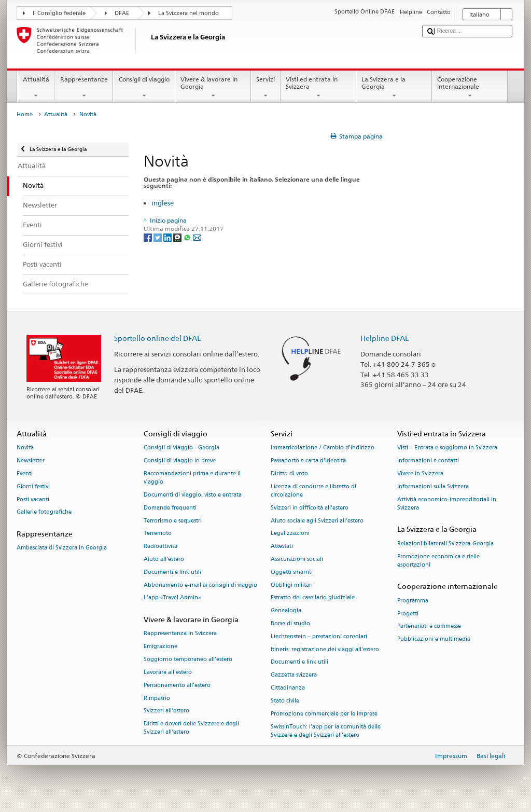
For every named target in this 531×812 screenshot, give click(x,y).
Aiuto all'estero (164, 559)
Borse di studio (290, 623)
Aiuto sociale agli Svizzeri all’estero (317, 521)
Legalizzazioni (290, 534)
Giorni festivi (33, 486)
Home (25, 114)
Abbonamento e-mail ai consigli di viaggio (200, 585)
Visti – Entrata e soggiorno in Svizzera (447, 448)
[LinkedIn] (168, 237)
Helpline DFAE (385, 338)
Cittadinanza (288, 688)
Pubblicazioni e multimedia (434, 639)
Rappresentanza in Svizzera (180, 634)
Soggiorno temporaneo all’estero (188, 659)
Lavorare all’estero (168, 672)
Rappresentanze (84, 88)
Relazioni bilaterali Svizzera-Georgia (445, 543)
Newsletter (31, 460)
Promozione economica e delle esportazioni (438, 561)
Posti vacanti (33, 499)
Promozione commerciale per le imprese (324, 714)
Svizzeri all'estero (166, 711)
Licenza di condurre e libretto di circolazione (313, 491)
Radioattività (160, 547)
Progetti (408, 614)
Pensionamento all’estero (177, 685)
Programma (413, 601)
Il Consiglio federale (59, 13)
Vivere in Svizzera (420, 473)
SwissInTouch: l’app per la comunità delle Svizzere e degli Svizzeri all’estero (326, 731)
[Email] (197, 237)
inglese (163, 203)
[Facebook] (149, 237)
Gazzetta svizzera (294, 675)
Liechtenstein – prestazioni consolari (319, 636)
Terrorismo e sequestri (173, 521)
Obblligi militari (292, 585)
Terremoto (158, 534)
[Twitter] (158, 237)
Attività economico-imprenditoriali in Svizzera (447, 504)
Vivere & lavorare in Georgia (213, 88)
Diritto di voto (289, 473)
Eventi (25, 473)
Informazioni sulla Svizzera (433, 486)
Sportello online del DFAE (158, 338)
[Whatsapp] (188, 237)
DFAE (122, 13)
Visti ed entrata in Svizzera (318, 88)
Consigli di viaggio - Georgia (181, 448)
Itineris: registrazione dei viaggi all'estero (325, 649)
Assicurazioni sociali (297, 559)
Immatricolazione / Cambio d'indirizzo (323, 448)
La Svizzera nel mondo (188, 13)
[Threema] (178, 237)
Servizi (266, 88)
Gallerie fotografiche (44, 512)
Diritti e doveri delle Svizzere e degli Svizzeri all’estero (191, 728)
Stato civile (285, 701)
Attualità (36, 88)
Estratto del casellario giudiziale (313, 598)
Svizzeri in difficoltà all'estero (310, 508)
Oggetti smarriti (292, 572)
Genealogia (286, 611)
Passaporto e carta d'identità (308, 460)
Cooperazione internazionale (470, 88)
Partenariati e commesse (429, 627)
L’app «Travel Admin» (172, 598)
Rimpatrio (157, 698)
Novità (25, 448)
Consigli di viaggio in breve (180, 460)
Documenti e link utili (172, 572)
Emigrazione (160, 647)
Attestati (282, 547)
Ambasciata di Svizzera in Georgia (62, 548)
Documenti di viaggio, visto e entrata (193, 495)
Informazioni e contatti (428, 460)
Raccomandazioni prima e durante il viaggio (192, 478)
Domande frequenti (170, 508)
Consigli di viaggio (144, 88)
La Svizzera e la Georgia (394, 88)
